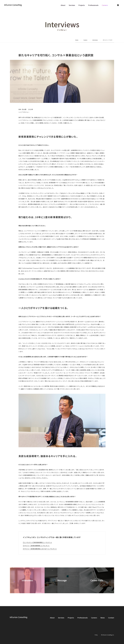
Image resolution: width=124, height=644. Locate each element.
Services (72, 5)
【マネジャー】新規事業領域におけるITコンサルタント (40, 549)
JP (118, 5)
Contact (111, 618)
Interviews (95, 40)
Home (77, 40)
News (103, 618)
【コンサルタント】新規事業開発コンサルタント (37, 542)
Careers (105, 5)
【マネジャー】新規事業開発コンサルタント (36, 546)
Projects (82, 5)
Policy (96, 635)
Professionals (93, 5)
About (63, 5)
